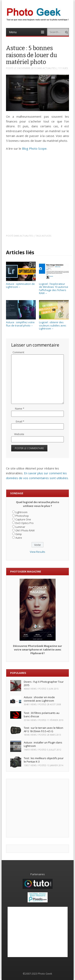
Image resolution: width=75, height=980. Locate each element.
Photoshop (22, 516)
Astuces (46, 236)
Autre (19, 538)
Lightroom (21, 512)
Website (19, 434)
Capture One (23, 519)
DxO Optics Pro (24, 523)
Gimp (19, 534)
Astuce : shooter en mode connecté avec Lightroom (39, 699)
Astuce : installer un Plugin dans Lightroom (43, 744)
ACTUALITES (49, 68)
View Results (37, 552)
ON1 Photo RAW (25, 530)
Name (20, 409)
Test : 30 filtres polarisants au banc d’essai (42, 715)
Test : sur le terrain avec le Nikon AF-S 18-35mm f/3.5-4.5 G (43, 729)
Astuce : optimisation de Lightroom (21, 284)
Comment (18, 352)
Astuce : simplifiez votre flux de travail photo (21, 322)
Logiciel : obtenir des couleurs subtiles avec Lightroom (54, 324)
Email (20, 421)
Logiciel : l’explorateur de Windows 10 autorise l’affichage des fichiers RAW (54, 287)
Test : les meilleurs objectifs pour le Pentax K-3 (44, 760)
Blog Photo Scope (34, 148)
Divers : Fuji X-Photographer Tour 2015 (44, 683)
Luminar (20, 527)
